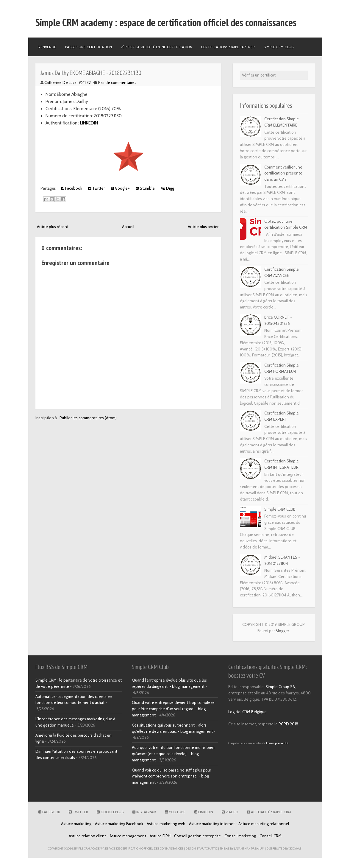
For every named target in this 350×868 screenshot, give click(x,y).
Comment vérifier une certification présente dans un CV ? (283, 173)
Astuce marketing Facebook (119, 824)
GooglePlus (110, 812)
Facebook (72, 188)
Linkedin (204, 812)
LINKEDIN (89, 123)
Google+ (120, 188)
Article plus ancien (204, 227)
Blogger (282, 631)
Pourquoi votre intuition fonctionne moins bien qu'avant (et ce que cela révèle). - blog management (173, 754)
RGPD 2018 (288, 724)
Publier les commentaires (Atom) (88, 418)
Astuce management (128, 836)
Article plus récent (53, 227)
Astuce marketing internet (212, 824)
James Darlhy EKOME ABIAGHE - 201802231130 (91, 73)
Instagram (144, 812)
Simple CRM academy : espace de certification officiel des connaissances (166, 22)
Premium (258, 848)
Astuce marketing (76, 824)
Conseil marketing (240, 836)
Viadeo (230, 812)
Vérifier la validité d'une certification (156, 47)
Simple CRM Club (279, 47)
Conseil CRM (271, 836)
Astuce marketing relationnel (264, 824)
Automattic (209, 848)
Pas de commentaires (117, 82)
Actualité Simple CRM (269, 812)
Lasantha (241, 848)
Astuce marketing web (166, 824)
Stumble (145, 188)
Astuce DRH (160, 836)
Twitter (96, 188)
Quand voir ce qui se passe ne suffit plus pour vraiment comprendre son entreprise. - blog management (171, 776)
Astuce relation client (87, 836)
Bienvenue (47, 47)
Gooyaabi (296, 848)
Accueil (128, 227)
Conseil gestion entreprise (197, 836)
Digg (167, 188)
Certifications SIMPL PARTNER (228, 47)
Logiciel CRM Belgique (247, 712)
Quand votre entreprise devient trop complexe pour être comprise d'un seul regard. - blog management (173, 709)
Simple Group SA (280, 687)
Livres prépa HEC (278, 743)
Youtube (175, 812)
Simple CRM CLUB (280, 509)
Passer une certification (89, 47)
